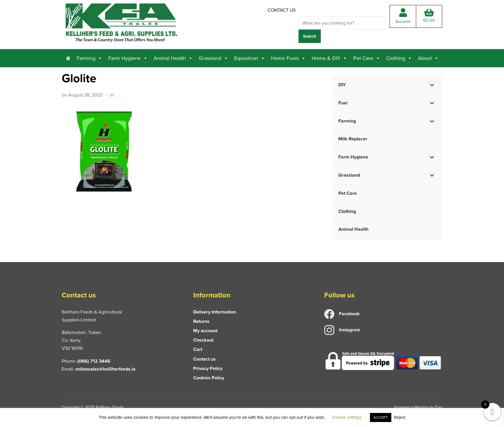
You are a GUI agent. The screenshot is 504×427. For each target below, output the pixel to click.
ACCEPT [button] (381, 417)
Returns (201, 321)
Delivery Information (215, 311)
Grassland (214, 58)
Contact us (282, 10)
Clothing (399, 58)
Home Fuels (288, 58)
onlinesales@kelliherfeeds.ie (105, 368)
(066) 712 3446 (94, 360)
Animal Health (173, 58)
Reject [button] (400, 417)
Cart (198, 349)
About (428, 58)
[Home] (68, 58)
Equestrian (250, 58)
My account (205, 330)
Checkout (203, 339)
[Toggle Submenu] (432, 84)
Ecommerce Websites (409, 407)
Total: (429, 18)
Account (403, 18)
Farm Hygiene (128, 58)
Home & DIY (330, 58)
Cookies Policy (209, 377)
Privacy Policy (208, 368)
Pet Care (367, 58)
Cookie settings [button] (347, 417)
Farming (90, 58)
